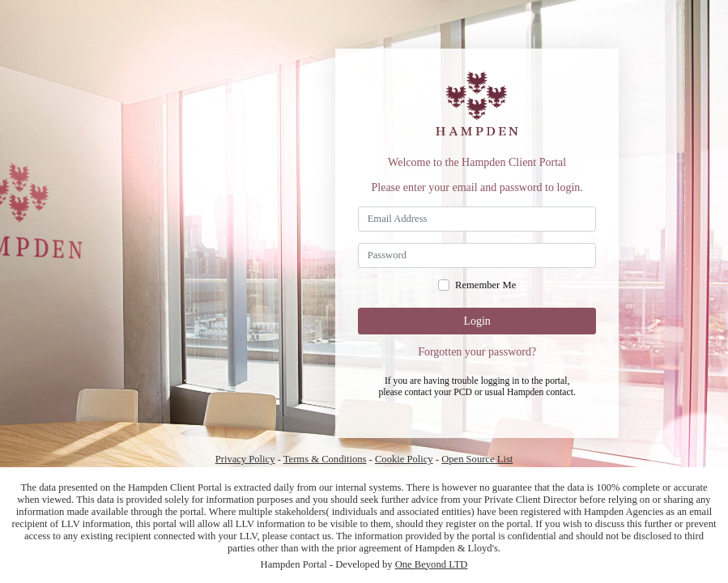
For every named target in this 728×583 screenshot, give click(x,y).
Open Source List (477, 459)
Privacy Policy (245, 459)
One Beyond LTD (432, 564)
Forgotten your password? (477, 352)
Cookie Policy (404, 459)
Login (477, 321)
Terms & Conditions (325, 459)
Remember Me (485, 285)
